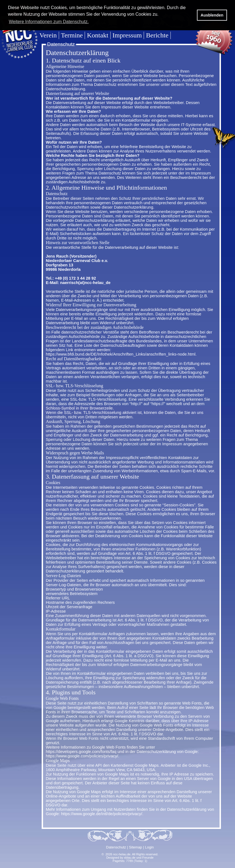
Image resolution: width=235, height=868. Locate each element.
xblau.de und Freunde (139, 858)
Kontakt (98, 35)
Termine (72, 35)
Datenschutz (116, 847)
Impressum (127, 35)
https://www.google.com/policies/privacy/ (82, 756)
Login (149, 847)
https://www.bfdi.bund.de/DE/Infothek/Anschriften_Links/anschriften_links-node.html (121, 354)
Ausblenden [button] (212, 15)
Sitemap (135, 847)
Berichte (157, 35)
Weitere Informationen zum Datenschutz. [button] (49, 22)
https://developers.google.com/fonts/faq (81, 752)
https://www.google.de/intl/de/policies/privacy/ (102, 814)
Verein (48, 35)
